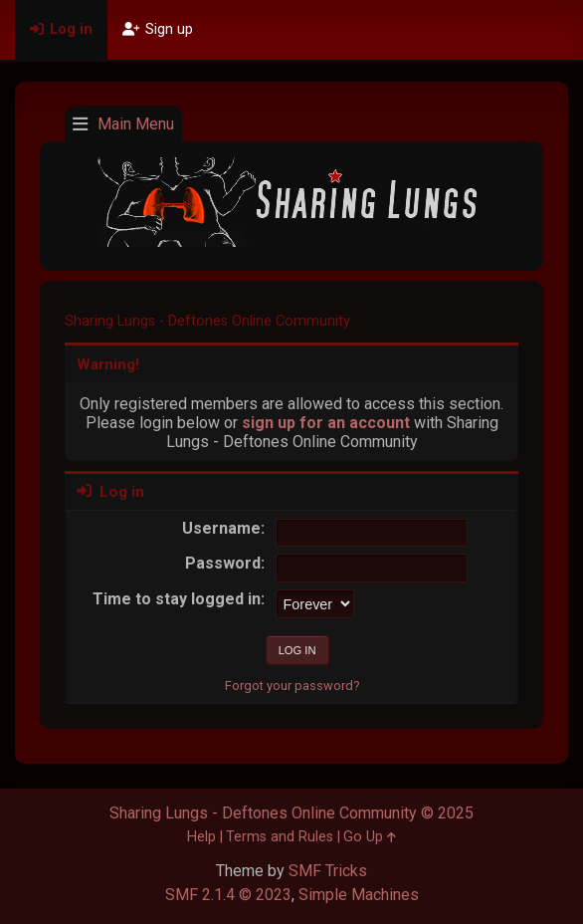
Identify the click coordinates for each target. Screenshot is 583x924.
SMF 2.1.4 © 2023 (228, 895)
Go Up (370, 837)
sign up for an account (326, 423)
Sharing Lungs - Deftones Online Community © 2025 (291, 813)
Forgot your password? (292, 686)
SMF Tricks (328, 871)
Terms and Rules (280, 837)
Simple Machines (359, 895)
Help (201, 837)
